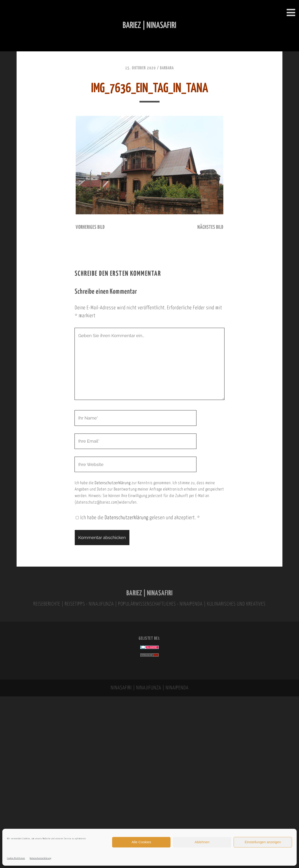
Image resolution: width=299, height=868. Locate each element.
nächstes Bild (210, 227)
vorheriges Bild (90, 227)
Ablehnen (202, 842)
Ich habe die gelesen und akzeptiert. (138, 518)
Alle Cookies (141, 842)
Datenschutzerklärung (41, 858)
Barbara (167, 68)
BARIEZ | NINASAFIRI (149, 593)
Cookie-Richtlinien (16, 858)
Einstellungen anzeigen (263, 842)
